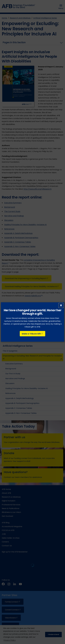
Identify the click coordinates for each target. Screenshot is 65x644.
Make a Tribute (32, 334)
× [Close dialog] (61, 305)
